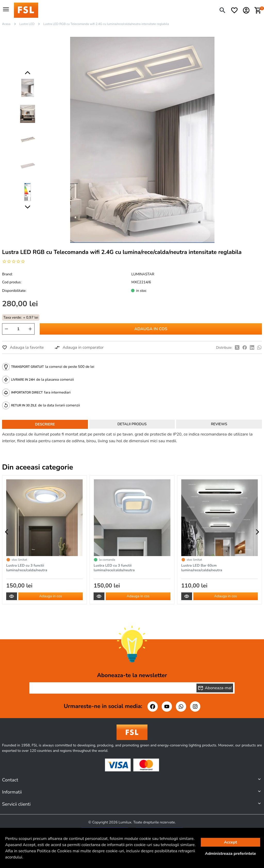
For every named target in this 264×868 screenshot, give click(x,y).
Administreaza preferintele (230, 854)
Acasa (6, 24)
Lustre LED (27, 24)
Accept (231, 842)
